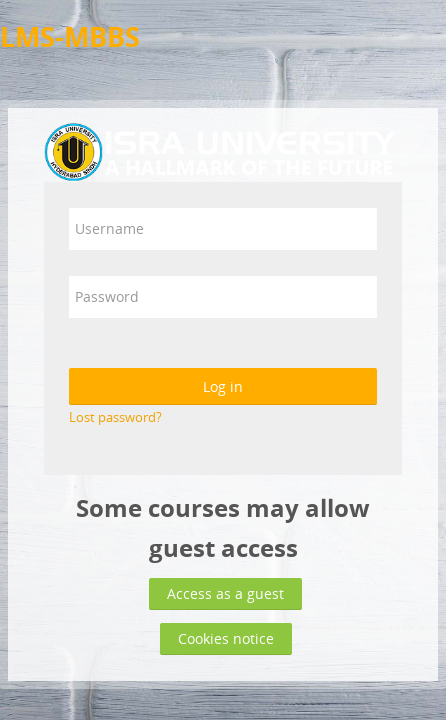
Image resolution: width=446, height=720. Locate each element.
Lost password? (115, 417)
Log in (223, 386)
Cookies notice (226, 638)
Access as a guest (225, 593)
